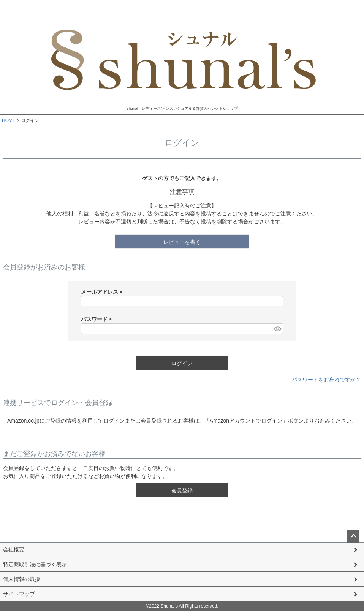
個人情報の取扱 (22, 579)
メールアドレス (103, 292)
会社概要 (14, 549)
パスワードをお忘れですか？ (326, 380)
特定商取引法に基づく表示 (35, 564)
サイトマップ (19, 594)
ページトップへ (353, 537)
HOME (9, 120)
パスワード (98, 319)
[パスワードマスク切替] (277, 329)
